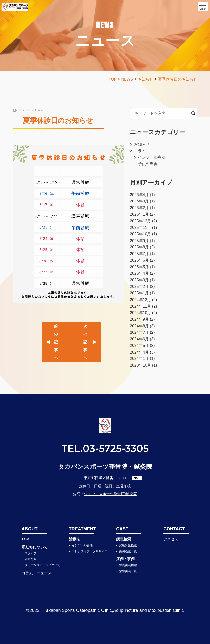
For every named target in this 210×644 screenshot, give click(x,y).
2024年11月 (140, 306)
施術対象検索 (128, 545)
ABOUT (30, 529)
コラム (140, 151)
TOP (26, 539)
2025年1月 (139, 293)
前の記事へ (56, 342)
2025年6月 (139, 260)
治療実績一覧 (128, 571)
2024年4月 (139, 352)
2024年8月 (139, 326)
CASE (122, 529)
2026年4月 (139, 195)
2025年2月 (139, 286)
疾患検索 (124, 539)
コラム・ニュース (37, 573)
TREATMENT (81, 529)
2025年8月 (139, 247)
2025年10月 (140, 234)
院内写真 (31, 559)
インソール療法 (152, 157)
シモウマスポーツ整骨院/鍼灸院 (110, 494)
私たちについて (35, 547)
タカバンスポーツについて (42, 565)
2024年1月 (139, 359)
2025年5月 (139, 267)
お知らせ (142, 144)
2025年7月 (139, 254)
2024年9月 (139, 319)
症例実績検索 (128, 565)
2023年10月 (140, 365)
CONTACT (174, 529)
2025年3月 (139, 280)
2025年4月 (139, 273)
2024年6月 (139, 339)
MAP (137, 478)
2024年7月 (139, 332)
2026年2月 (139, 208)
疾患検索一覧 (128, 551)
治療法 (74, 539)
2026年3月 (139, 201)
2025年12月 (140, 221)
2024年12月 (140, 300)
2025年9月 (139, 241)
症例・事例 (125, 559)
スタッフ (31, 553)
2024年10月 (140, 313)
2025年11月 (140, 228)
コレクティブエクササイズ (90, 551)
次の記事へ (85, 342)
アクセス (171, 539)
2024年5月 (139, 345)
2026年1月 (139, 214)
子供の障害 (148, 164)
